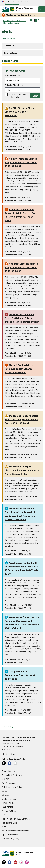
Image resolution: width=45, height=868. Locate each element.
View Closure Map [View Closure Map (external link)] (9, 38)
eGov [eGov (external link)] (4, 827)
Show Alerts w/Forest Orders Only (18, 96)
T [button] (36, 20)
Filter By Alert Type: (14, 85)
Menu (42, 9)
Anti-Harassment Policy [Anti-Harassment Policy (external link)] (12, 787)
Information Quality (10, 839)
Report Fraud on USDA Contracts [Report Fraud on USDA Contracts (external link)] (16, 819)
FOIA (4, 815)
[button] (31, 20)
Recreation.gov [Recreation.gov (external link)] (8, 771)
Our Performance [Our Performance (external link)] (9, 783)
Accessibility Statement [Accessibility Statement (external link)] (12, 775)
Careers (5, 791)
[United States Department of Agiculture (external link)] (6, 9)
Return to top (8, 727)
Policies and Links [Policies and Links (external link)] (9, 823)
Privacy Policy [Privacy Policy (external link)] (8, 803)
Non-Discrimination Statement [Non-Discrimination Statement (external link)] (15, 831)
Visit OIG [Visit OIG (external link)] (6, 779)
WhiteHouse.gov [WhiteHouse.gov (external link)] (9, 799)
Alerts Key (9, 46)
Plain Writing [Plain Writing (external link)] (7, 807)
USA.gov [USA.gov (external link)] (6, 795)
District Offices (8, 754)
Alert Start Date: (12, 76)
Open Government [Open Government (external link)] (10, 835)
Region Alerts (11, 53)
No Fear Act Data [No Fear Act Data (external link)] (9, 811)
